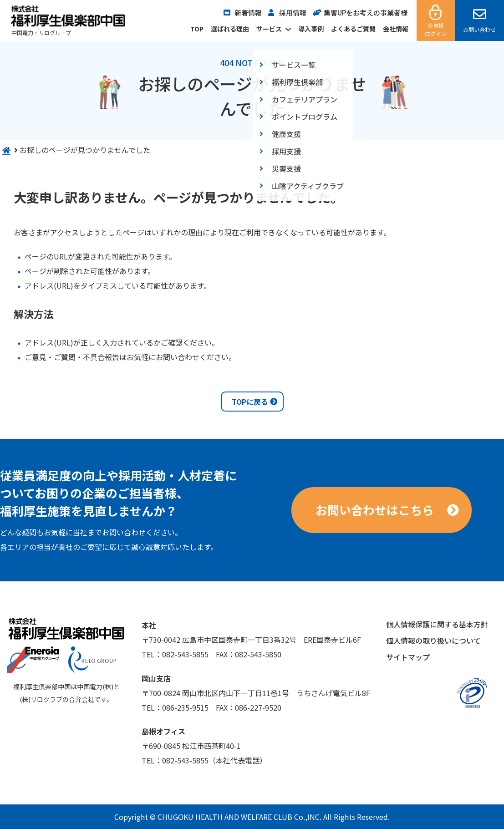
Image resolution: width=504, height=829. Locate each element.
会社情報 (396, 29)
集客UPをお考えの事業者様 (366, 13)
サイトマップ (408, 657)
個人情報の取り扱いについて (433, 641)
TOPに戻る (250, 402)
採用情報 (293, 13)
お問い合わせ (479, 29)
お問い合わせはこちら (375, 510)
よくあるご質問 (353, 29)
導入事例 (311, 29)
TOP (197, 29)
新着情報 (248, 13)
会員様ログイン (436, 29)
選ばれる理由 (230, 29)
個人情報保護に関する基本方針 (437, 624)
